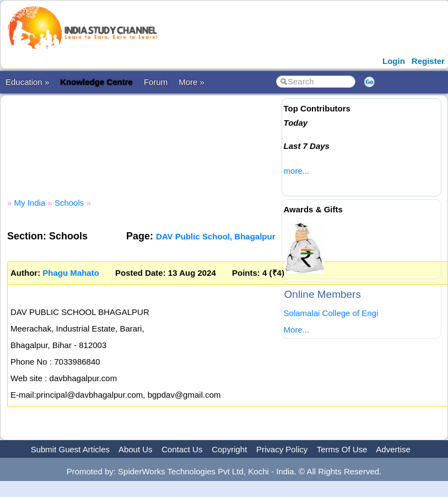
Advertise (393, 449)
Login (394, 61)
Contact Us (182, 449)
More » (191, 82)
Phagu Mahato (71, 273)
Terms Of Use (342, 449)
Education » (27, 82)
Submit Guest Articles (70, 449)
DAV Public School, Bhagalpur (215, 236)
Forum (156, 82)
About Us (136, 449)
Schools (69, 203)
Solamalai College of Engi (331, 313)
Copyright (229, 449)
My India (30, 203)
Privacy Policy (282, 449)
